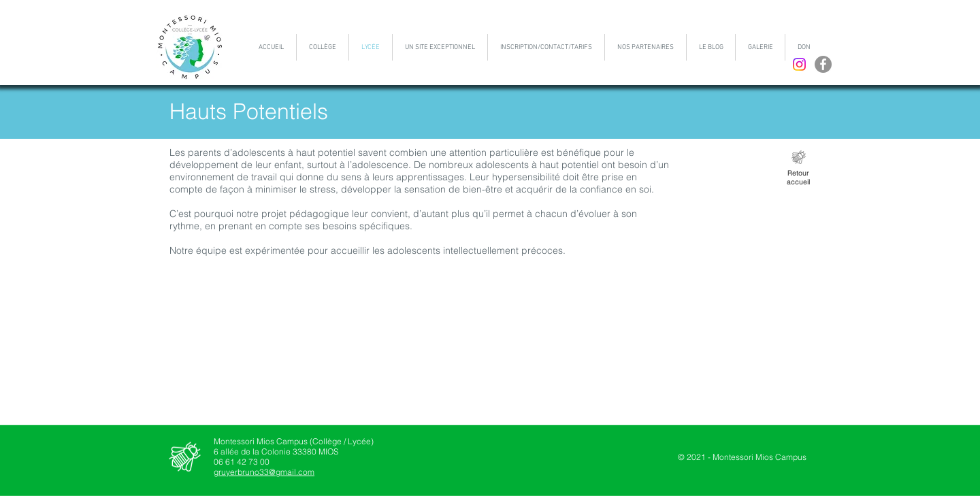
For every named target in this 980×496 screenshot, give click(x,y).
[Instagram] (799, 64)
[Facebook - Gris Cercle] (823, 64)
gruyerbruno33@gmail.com (264, 472)
